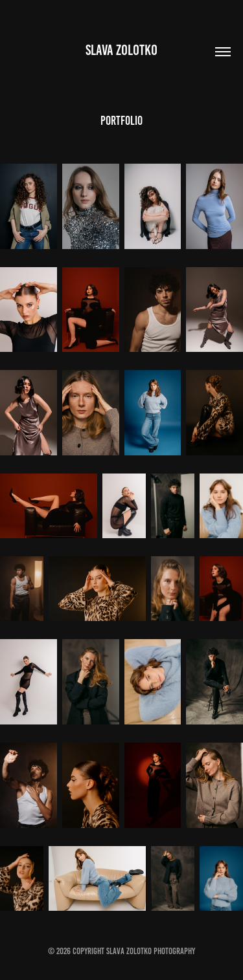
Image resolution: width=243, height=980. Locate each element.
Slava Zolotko (121, 50)
